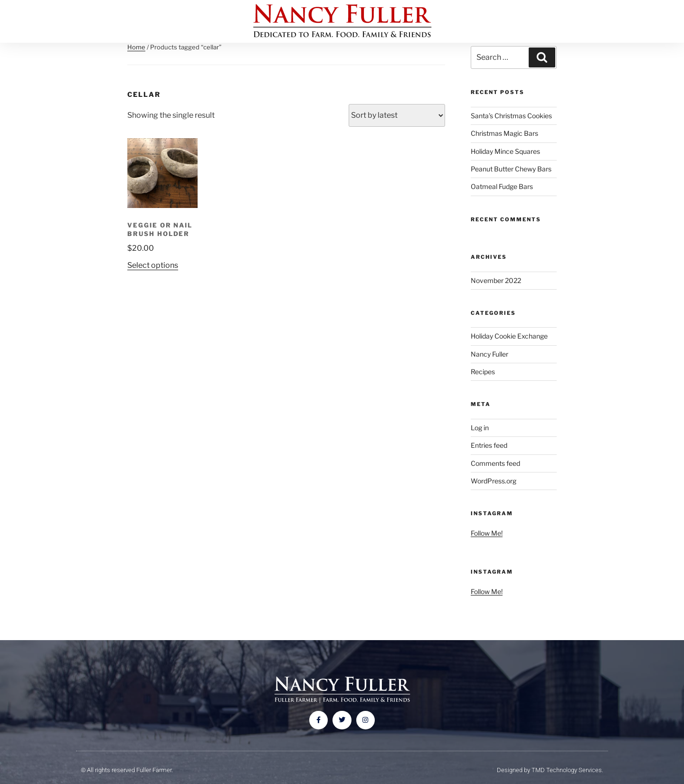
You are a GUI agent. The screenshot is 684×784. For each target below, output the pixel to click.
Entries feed (489, 445)
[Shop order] (397, 115)
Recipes (483, 372)
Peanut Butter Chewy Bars (511, 169)
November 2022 (496, 280)
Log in (480, 428)
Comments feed (495, 463)
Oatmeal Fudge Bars (502, 186)
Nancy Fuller (489, 354)
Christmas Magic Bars (504, 133)
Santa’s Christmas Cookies (511, 116)
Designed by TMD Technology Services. (550, 770)
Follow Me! (487, 533)
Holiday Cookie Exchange (509, 336)
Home (136, 47)
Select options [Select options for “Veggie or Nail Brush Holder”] (153, 265)
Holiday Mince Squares (505, 151)
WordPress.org (494, 481)
